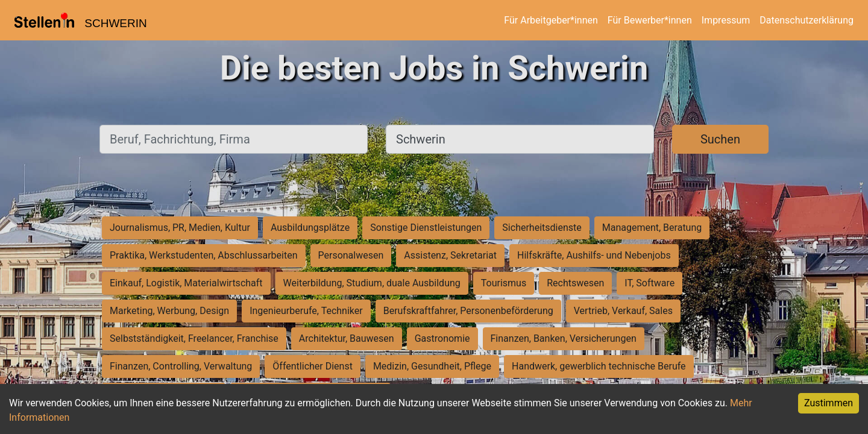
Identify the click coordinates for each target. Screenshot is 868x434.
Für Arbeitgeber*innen (551, 20)
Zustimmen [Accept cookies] (829, 403)
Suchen (720, 139)
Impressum (726, 20)
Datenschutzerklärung (807, 20)
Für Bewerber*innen (650, 20)
